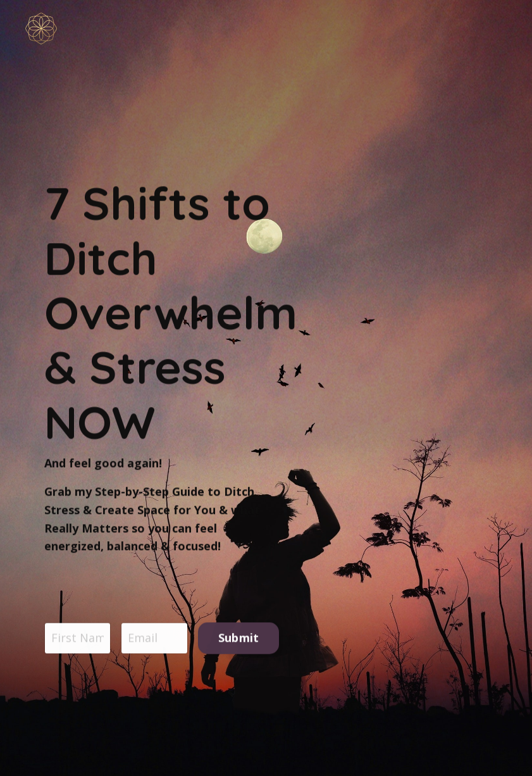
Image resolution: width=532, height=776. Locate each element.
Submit (239, 639)
